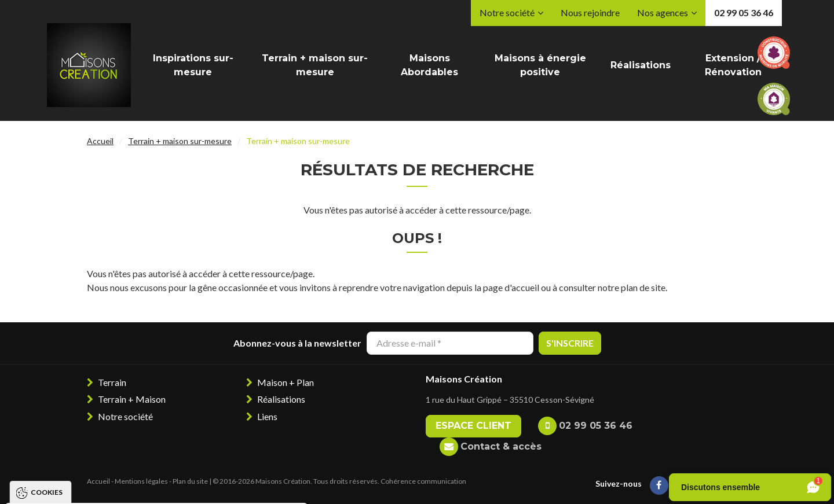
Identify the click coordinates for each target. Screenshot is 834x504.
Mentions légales (141, 481)
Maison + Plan (286, 382)
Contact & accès (501, 446)
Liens (267, 416)
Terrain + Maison (132, 399)
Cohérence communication (423, 481)
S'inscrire (570, 343)
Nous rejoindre (590, 12)
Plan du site (190, 481)
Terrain (112, 382)
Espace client (473, 426)
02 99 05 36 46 (744, 12)
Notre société (507, 12)
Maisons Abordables (429, 65)
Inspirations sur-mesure (193, 65)
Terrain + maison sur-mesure (315, 65)
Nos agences (663, 12)
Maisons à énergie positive (540, 65)
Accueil (100, 141)
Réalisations (641, 65)
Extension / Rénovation (733, 65)
